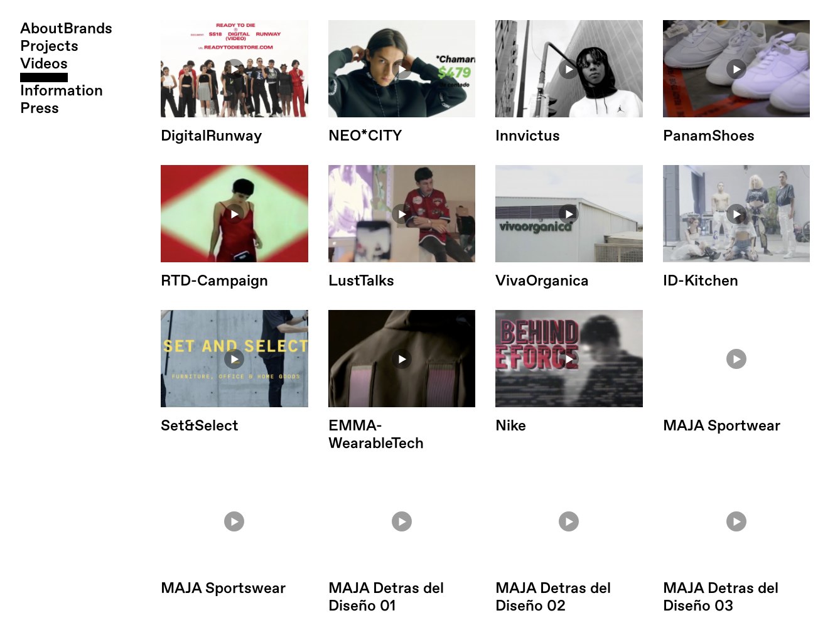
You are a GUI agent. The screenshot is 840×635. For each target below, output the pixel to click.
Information (62, 91)
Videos (44, 64)
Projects (49, 46)
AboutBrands (66, 29)
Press (40, 109)
